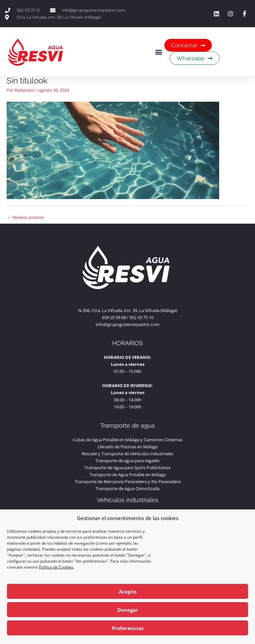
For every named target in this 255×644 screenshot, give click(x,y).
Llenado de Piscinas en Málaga (127, 447)
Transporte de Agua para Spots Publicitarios (127, 468)
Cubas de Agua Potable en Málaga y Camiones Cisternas (128, 440)
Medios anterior (26, 217)
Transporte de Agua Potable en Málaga (127, 475)
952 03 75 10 (141, 317)
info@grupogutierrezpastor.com (127, 324)
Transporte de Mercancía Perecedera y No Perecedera (128, 482)
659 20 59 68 (114, 317)
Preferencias (128, 628)
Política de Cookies (56, 567)
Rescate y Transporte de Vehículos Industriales (127, 454)
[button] (159, 52)
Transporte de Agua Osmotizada (127, 488)
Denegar (128, 610)
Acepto (128, 591)
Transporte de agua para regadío (127, 461)
